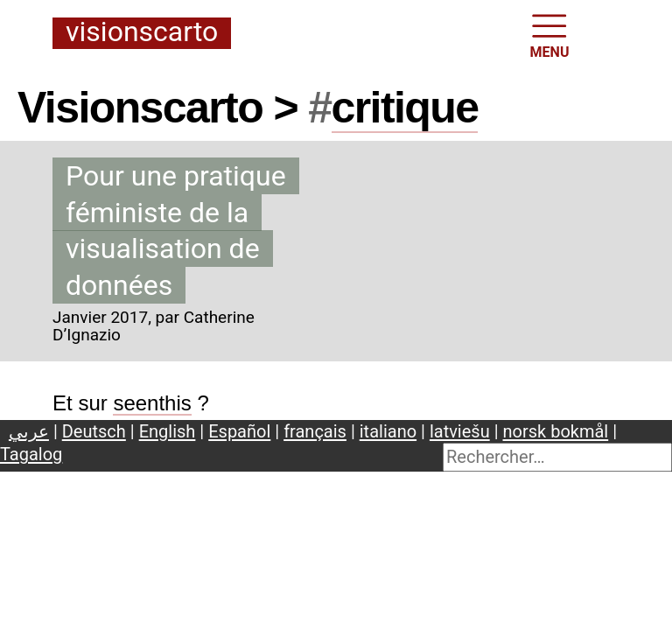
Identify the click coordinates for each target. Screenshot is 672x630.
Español (239, 431)
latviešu (460, 431)
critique (405, 108)
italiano (388, 431)
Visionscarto (142, 33)
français (315, 431)
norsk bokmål (556, 431)
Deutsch (94, 431)
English (168, 431)
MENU (550, 35)
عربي (29, 431)
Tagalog (31, 454)
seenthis (152, 403)
